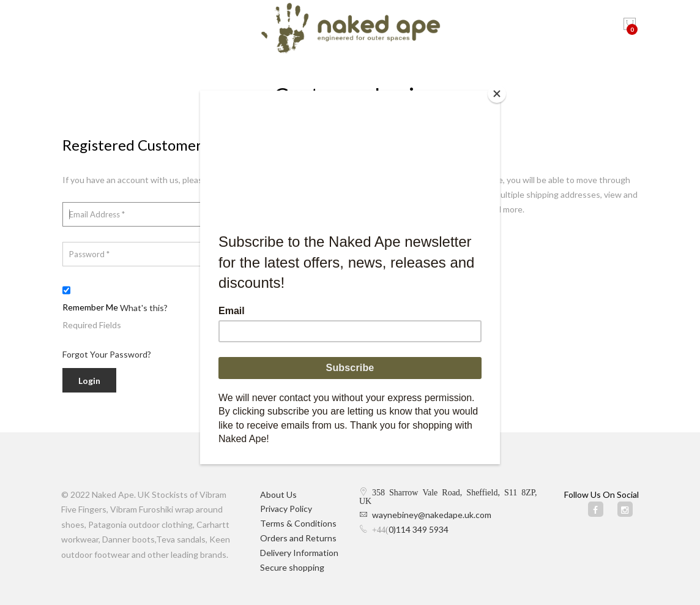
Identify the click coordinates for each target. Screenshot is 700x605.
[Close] (497, 94)
